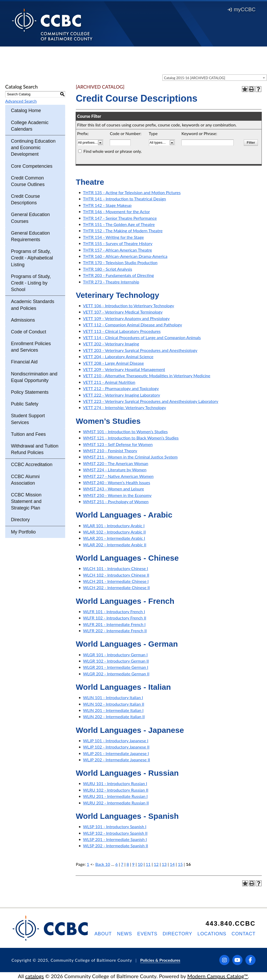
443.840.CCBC (230, 923)
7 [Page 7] (122, 864)
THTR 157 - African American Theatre (117, 250)
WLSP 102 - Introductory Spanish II (115, 833)
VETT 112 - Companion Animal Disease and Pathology (132, 325)
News (125, 934)
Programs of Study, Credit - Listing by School (31, 283)
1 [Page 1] (88, 864)
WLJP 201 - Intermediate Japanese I (116, 753)
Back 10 (103, 864)
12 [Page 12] (156, 864)
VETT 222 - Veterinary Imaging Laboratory (122, 395)
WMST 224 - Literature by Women (115, 470)
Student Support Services (28, 419)
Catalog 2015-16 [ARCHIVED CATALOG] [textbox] (195, 78)
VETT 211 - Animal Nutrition (109, 382)
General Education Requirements (30, 236)
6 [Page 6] (116, 864)
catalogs (35, 976)
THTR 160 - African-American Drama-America (125, 256)
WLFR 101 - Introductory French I (114, 611)
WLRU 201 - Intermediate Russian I (115, 796)
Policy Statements (30, 392)
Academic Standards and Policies (33, 305)
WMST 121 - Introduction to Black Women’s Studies (131, 438)
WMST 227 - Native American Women (118, 476)
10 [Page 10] (140, 864)
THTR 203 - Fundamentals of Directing (118, 275)
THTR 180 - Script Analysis (108, 269)
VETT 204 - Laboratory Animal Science (118, 356)
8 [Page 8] (128, 864)
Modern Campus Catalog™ (218, 976)
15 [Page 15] (180, 864)
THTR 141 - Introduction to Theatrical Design (124, 199)
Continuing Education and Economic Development (33, 148)
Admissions (23, 320)
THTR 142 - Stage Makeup (107, 205)
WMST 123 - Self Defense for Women (118, 444)
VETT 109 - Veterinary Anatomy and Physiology (126, 318)
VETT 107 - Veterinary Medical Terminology (123, 312)
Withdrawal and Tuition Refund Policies (35, 449)
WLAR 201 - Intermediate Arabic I (114, 538)
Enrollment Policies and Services (31, 347)
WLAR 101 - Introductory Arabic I (114, 526)
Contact (244, 934)
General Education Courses (30, 218)
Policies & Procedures (160, 960)
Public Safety (25, 404)
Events (147, 934)
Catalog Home (26, 111)
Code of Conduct (29, 332)
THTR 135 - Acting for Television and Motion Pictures (132, 192)
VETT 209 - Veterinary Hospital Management (124, 369)
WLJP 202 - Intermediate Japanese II (116, 760)
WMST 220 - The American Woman (116, 463)
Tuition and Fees (28, 434)
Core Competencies (32, 166)
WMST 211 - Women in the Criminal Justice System (130, 457)
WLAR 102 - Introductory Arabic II (114, 532)
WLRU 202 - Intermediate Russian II (116, 803)
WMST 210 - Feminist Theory (110, 451)
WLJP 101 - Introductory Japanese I (116, 741)
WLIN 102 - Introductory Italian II (114, 704)
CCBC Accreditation (32, 465)
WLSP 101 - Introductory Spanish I (115, 827)
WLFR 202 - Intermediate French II (115, 631)
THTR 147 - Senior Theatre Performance (120, 218)
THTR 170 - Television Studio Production (120, 262)
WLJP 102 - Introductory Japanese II (116, 747)
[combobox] (215, 78)
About (103, 934)
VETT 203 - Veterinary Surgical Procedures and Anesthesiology (140, 350)
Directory (20, 520)
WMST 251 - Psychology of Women (116, 501)
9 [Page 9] (133, 864)
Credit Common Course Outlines (28, 181)
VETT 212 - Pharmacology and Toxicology (121, 388)
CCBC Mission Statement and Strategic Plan (26, 501)
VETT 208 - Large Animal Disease (113, 363)
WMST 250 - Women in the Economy (117, 495)
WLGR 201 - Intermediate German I (116, 667)
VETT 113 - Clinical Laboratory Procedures (122, 331)
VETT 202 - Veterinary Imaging (111, 344)
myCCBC (242, 9)
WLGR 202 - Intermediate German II (116, 674)
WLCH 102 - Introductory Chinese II (116, 575)
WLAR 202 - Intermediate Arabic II (115, 545)
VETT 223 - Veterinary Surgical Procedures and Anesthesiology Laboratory (151, 401)
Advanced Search (21, 101)
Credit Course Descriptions (25, 199)
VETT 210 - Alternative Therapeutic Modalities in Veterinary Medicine (147, 376)
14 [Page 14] (172, 864)
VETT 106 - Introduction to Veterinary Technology (129, 306)
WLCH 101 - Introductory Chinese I (116, 568)
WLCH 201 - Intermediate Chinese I (116, 581)
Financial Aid (24, 362)
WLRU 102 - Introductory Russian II (116, 790)
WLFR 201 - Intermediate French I (114, 624)
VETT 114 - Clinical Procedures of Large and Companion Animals (142, 337)
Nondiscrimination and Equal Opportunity (34, 377)
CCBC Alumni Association (25, 480)
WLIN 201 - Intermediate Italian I (113, 710)
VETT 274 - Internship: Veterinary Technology (125, 407)
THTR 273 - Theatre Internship (111, 282)
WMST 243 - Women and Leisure (113, 489)
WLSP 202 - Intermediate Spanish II (115, 846)
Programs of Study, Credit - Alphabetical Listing (32, 258)
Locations (212, 934)
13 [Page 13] (164, 864)
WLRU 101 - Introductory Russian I (115, 783)
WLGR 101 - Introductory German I (115, 655)
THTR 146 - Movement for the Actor (116, 211)
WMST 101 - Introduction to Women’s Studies (125, 431)
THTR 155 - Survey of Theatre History (118, 243)
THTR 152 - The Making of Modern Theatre (123, 231)
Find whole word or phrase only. (113, 151)
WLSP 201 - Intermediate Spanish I (115, 839)
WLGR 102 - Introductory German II (116, 661)
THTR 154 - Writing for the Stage (113, 237)
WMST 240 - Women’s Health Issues (116, 482)
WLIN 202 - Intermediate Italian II (114, 717)
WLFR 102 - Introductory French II (114, 618)
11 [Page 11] (148, 864)
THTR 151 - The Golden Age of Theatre (119, 224)
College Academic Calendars (30, 126)
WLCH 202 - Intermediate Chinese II (116, 587)
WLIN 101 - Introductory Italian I (113, 697)
